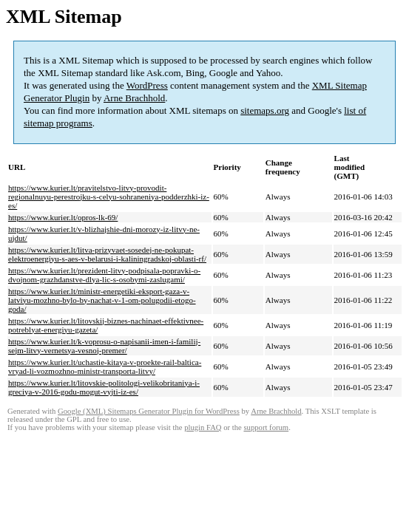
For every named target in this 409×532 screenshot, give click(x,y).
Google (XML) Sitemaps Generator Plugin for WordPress (149, 411)
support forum (266, 427)
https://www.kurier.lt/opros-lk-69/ (63, 217)
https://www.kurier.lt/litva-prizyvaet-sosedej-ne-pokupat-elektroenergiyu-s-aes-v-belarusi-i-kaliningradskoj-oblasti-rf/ (107, 254)
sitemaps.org (265, 110)
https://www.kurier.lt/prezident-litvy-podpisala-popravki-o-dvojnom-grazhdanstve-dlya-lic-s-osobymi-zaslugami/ (104, 275)
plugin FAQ (203, 427)
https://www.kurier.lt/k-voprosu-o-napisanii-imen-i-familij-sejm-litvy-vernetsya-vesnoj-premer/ (104, 346)
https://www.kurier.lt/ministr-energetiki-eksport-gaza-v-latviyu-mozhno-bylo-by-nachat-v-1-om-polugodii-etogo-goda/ (102, 300)
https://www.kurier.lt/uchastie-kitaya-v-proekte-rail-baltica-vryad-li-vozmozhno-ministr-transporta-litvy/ (105, 366)
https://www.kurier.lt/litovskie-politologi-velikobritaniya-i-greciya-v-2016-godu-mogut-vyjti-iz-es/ (104, 387)
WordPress (147, 85)
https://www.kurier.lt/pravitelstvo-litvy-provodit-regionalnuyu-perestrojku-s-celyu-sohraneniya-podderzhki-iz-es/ (109, 197)
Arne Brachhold (134, 98)
